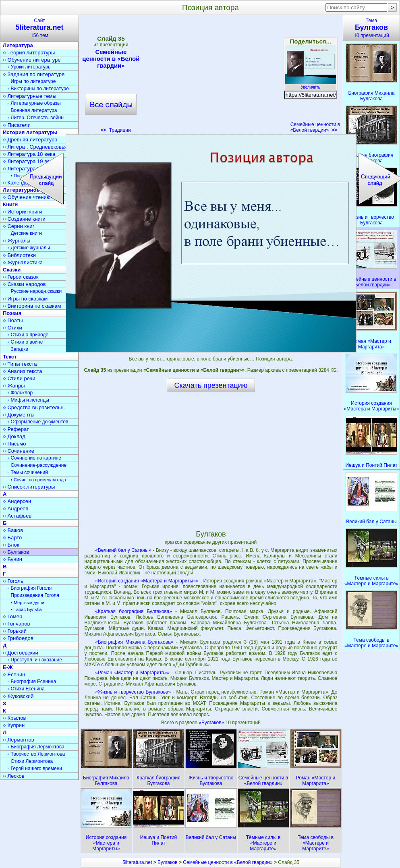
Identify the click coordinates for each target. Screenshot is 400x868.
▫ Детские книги (25, 233)
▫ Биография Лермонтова (36, 747)
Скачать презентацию (211, 385)
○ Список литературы (29, 487)
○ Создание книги (24, 219)
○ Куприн (14, 725)
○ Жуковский (18, 696)
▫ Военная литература (32, 110)
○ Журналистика (23, 262)
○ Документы (19, 415)
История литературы (30, 132)
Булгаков (168, 862)
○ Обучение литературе (32, 60)
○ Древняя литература (30, 140)
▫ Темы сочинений (28, 472)
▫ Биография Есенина (32, 682)
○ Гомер (12, 616)
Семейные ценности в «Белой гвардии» (111, 59)
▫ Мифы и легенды (28, 400)
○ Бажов (13, 530)
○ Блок (11, 545)
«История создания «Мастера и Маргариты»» (147, 581)
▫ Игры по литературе (32, 81)
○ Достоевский (21, 653)
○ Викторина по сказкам (32, 306)
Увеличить (311, 85)
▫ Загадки (18, 349)
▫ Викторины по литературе (38, 89)
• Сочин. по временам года (38, 480)
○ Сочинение (19, 451)
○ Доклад (14, 436)
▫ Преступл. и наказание (35, 660)
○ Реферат (16, 429)
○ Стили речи (19, 378)
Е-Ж (8, 667)
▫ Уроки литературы (30, 67)
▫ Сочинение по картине (34, 458)
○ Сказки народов (24, 284)
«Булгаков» (212, 723)
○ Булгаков (16, 552)
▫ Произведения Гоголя (33, 595)
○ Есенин (14, 674)
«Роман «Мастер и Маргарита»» (132, 673)
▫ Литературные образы (34, 103)
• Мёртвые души (28, 603)
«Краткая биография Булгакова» (134, 611)
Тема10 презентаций (371, 28)
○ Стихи (12, 328)
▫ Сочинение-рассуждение (37, 465)
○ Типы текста (20, 364)
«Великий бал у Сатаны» (123, 550)
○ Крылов (14, 718)
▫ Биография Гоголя (30, 588)
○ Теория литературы (29, 53)
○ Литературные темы (30, 96)
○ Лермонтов (19, 740)
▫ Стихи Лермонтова (30, 761)
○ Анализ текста (22, 371)
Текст (10, 357)
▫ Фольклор (20, 393)
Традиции (116, 130)
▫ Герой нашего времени (35, 769)
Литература (18, 45)
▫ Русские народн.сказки (35, 291)
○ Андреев (16, 509)
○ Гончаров (16, 624)
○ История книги (23, 212)
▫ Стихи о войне (25, 342)
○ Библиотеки (19, 255)
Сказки (12, 270)
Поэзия (12, 313)
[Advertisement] (211, 77)
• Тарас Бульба (26, 609)
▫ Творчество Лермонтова (36, 754)
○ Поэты (13, 320)
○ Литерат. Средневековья (35, 147)
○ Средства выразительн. (34, 407)
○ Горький (15, 631)
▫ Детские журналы (29, 248)
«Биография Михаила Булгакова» (134, 642)
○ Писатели (17, 125)
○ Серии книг (19, 226)
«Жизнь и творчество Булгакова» (133, 692)
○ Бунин (12, 559)
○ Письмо (15, 444)
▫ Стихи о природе (28, 335)
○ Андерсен (17, 501)
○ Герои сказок (21, 277)
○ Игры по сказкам (25, 299)
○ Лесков (14, 776)
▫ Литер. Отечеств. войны (36, 118)
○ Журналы (17, 241)
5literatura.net (137, 862)
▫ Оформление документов (38, 422)
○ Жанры (14, 386)
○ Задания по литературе (34, 74)
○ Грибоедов (18, 638)
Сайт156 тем (39, 28)
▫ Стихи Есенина (26, 689)
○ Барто (12, 538)
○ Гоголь (13, 581)
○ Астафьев (17, 516)
